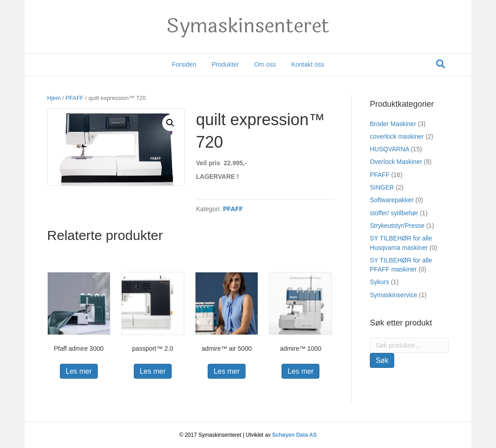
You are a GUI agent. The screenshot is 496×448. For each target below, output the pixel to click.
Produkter (225, 64)
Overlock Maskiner (396, 162)
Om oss (265, 64)
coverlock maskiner (397, 136)
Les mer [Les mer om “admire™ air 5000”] (227, 371)
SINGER (382, 187)
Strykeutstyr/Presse (397, 226)
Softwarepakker (392, 200)
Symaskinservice (394, 295)
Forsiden (184, 64)
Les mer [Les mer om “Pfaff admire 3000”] (79, 371)
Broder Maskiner (393, 124)
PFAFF (74, 98)
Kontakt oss (307, 64)
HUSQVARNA (389, 149)
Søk (382, 360)
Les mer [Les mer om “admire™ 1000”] (300, 371)
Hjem (54, 98)
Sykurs (380, 282)
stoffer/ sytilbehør (394, 213)
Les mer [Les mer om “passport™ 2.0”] (153, 371)
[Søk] (441, 64)
